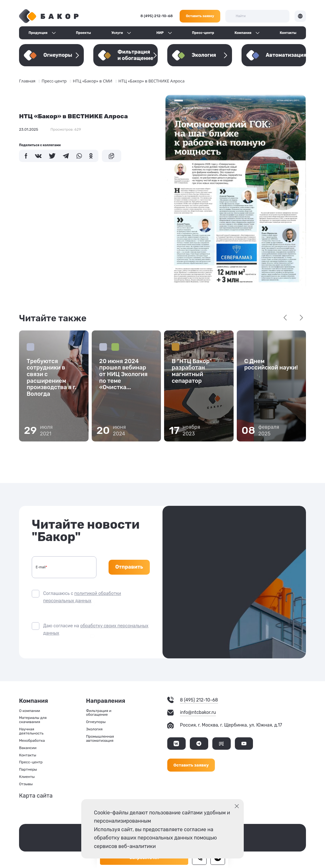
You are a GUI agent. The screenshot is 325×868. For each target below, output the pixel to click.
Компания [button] (243, 33)
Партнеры (28, 770)
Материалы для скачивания (33, 720)
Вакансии (28, 748)
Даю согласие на (96, 630)
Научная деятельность (31, 731)
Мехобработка (32, 741)
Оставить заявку (200, 16)
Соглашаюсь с (82, 597)
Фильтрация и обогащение (99, 713)
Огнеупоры (96, 722)
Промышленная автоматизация (100, 739)
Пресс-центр (203, 33)
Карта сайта (36, 796)
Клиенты (27, 777)
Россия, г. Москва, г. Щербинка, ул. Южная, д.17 (231, 725)
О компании (30, 711)
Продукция (38, 33)
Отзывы (26, 784)
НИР (160, 33)
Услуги (117, 33)
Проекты (83, 33)
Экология (94, 729)
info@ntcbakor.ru (198, 713)
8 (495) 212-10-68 (157, 16)
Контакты (288, 33)
